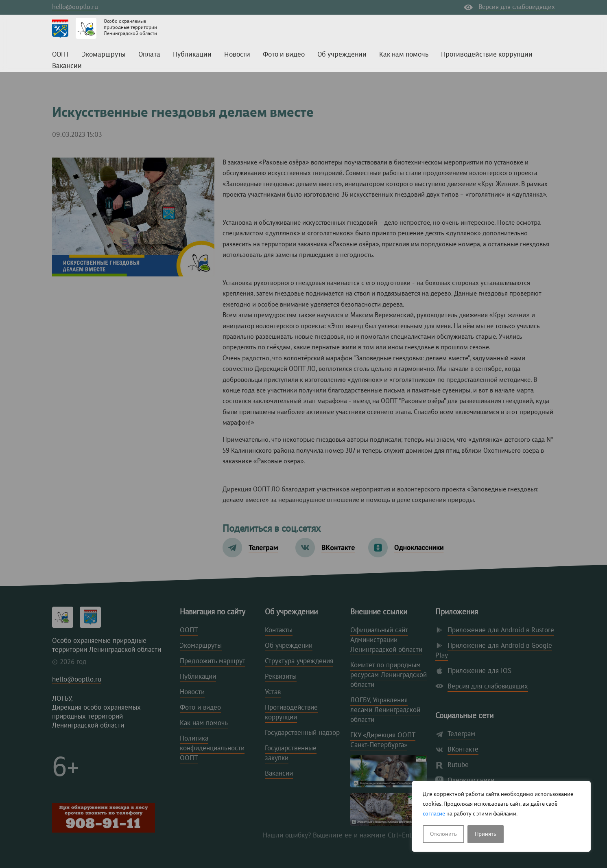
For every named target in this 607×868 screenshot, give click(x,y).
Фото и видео (284, 55)
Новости (237, 55)
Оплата (149, 55)
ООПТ (61, 55)
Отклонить (443, 834)
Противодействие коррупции (487, 55)
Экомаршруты (104, 55)
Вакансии (67, 66)
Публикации (192, 55)
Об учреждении (342, 55)
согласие (434, 814)
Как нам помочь (404, 55)
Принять (486, 834)
